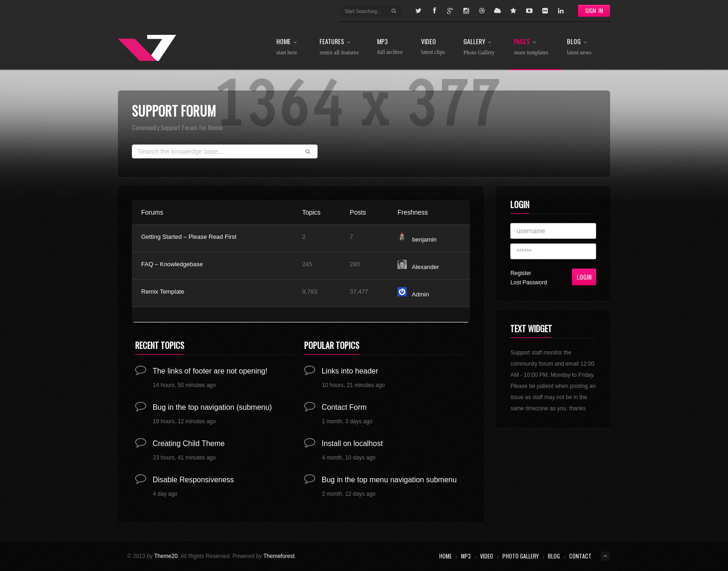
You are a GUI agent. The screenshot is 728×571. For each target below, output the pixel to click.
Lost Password (529, 282)
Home (289, 47)
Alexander (426, 267)
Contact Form (344, 407)
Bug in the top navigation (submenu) (212, 407)
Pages (531, 47)
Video (433, 47)
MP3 (390, 47)
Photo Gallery (520, 556)
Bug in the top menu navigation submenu (389, 480)
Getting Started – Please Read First (189, 237)
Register (521, 273)
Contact (580, 556)
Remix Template (163, 292)
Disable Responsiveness (193, 480)
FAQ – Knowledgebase (172, 264)
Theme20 (166, 556)
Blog (579, 47)
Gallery (479, 47)
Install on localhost (352, 443)
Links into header (350, 371)
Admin (420, 294)
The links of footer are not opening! (210, 371)
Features (339, 47)
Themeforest (279, 556)
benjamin (425, 240)
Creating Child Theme (189, 443)
